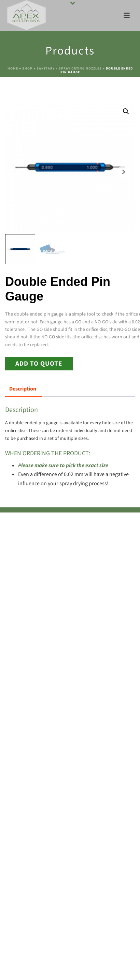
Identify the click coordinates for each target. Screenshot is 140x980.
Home (13, 68)
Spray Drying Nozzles (80, 68)
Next (123, 172)
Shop (27, 68)
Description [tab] (23, 389)
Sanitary (46, 68)
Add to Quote (39, 364)
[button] (126, 111)
